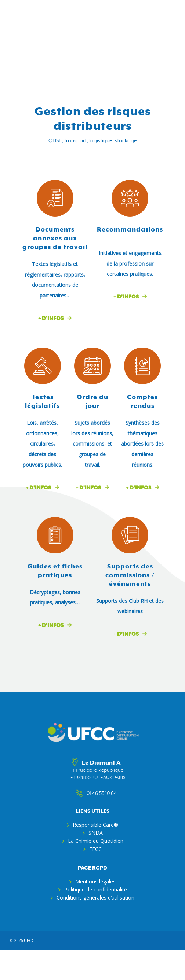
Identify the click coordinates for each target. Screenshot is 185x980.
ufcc (29, 940)
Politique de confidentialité (96, 889)
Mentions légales (95, 881)
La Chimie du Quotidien (96, 841)
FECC (95, 849)
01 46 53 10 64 (98, 793)
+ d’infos (51, 319)
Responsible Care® (95, 825)
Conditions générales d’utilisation (95, 898)
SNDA (96, 833)
